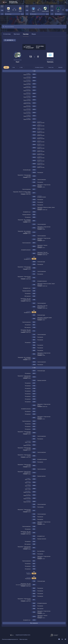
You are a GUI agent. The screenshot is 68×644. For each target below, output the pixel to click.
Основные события (39, 67)
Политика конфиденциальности (10, 639)
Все (6, 67)
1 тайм (13, 67)
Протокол (17, 34)
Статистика (7, 34)
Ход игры (26, 34)
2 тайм (21, 67)
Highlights (60, 67)
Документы (10, 40)
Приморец (50, 62)
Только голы (51, 67)
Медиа (34, 34)
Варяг (18, 62)
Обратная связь (23, 639)
